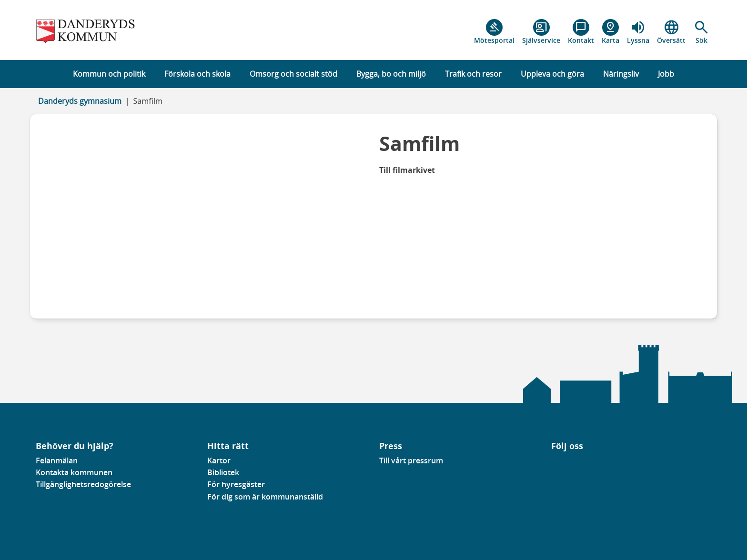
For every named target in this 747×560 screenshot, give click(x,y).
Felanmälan (57, 460)
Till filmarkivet (407, 170)
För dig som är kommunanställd (265, 497)
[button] (702, 32)
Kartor (219, 460)
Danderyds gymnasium (80, 101)
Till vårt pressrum (411, 460)
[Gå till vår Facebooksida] (552, 463)
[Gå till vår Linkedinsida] (558, 463)
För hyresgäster (236, 484)
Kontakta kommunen (74, 472)
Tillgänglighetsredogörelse (83, 484)
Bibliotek (223, 472)
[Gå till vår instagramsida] (565, 463)
